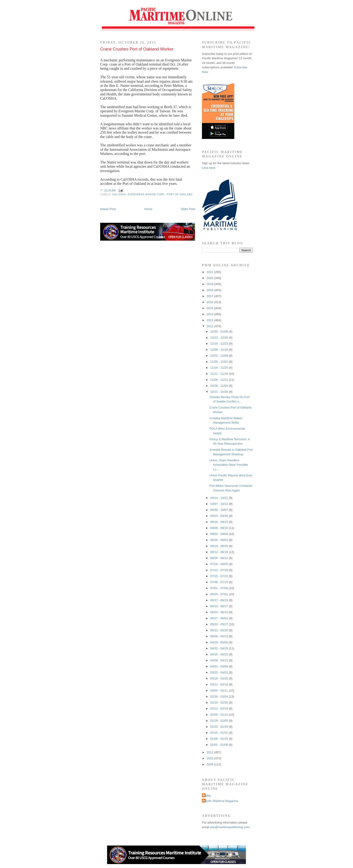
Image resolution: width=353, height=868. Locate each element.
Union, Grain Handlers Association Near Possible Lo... (229, 465)
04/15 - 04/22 (220, 654)
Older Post (188, 209)
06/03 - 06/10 (220, 612)
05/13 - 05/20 (220, 630)
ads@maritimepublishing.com (230, 827)
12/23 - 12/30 (220, 338)
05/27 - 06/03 (220, 618)
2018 (210, 290)
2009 (210, 764)
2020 (210, 278)
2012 (210, 326)
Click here (209, 168)
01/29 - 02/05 (220, 721)
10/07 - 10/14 (220, 504)
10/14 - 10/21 (220, 498)
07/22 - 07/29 (220, 570)
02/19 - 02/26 (220, 703)
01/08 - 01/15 (220, 739)
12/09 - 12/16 (220, 350)
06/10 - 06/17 (220, 606)
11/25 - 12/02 (220, 362)
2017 (210, 296)
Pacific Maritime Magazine (221, 801)
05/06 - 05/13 (220, 636)
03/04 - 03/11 (220, 690)
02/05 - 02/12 (220, 715)
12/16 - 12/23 (220, 344)
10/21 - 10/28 (220, 392)
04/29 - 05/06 (220, 642)
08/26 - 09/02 (220, 540)
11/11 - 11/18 (220, 374)
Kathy (207, 796)
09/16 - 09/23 (220, 522)
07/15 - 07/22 (220, 576)
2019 (210, 284)
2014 (210, 314)
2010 (210, 758)
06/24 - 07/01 (220, 594)
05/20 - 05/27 (220, 624)
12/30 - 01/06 (220, 332)
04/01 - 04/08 (220, 666)
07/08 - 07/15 (220, 582)
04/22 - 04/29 (220, 648)
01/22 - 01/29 (220, 727)
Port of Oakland (180, 194)
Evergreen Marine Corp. (146, 194)
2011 (210, 752)
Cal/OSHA (119, 194)
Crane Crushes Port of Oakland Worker (137, 49)
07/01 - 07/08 (220, 588)
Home (148, 209)
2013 (210, 320)
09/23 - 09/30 (220, 516)
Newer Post (108, 209)
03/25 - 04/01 (220, 672)
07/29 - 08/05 (220, 564)
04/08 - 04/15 (220, 660)
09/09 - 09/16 (220, 528)
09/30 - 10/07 (220, 510)
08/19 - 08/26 (220, 546)
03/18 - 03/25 (220, 678)
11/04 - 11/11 (220, 380)
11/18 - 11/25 (220, 368)
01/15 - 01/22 (220, 733)
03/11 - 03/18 (220, 684)
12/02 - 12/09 (220, 356)
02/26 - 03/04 (220, 697)
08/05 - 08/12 (220, 558)
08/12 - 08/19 (220, 552)
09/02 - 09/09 (220, 534)
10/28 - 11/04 (220, 386)
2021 (210, 272)
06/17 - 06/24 (220, 600)
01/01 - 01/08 (220, 745)
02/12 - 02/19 (220, 709)
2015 (210, 308)
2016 (210, 302)
